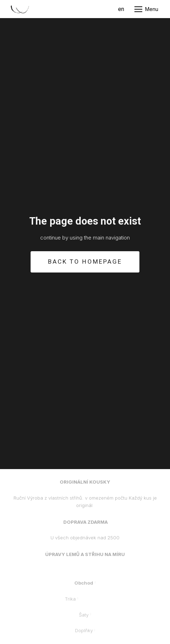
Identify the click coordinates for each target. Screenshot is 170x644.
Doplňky (84, 634)
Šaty (84, 618)
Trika (70, 602)
